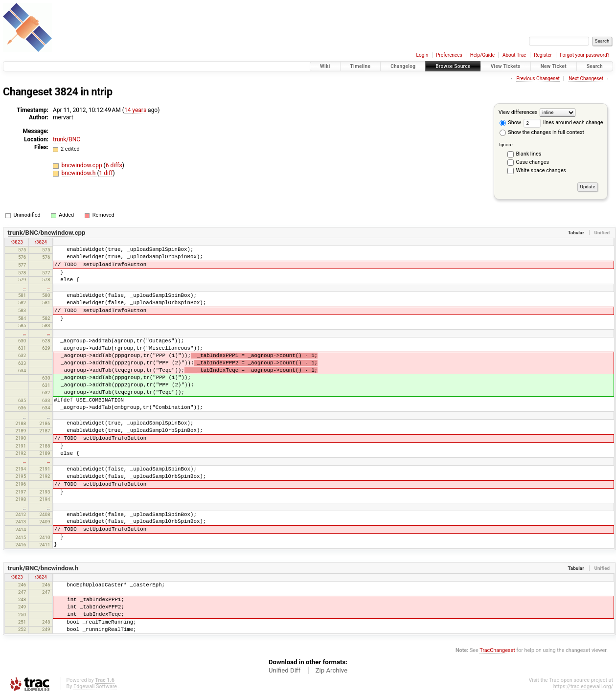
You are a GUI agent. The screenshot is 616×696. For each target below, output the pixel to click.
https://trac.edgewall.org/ (583, 686)
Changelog (403, 66)
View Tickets (506, 66)
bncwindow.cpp (83, 165)
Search (595, 66)
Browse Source (453, 66)
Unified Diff (285, 670)
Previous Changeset (538, 79)
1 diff (106, 173)
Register (543, 55)
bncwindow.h (80, 173)
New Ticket (554, 66)
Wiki (325, 66)
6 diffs (114, 165)
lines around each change (563, 123)
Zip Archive (331, 670)
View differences (518, 112)
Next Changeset (586, 79)
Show (510, 123)
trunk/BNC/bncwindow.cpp (47, 233)
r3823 (17, 242)
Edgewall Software (95, 686)
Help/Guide (482, 55)
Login (422, 55)
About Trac (514, 55)
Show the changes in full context (542, 132)
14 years (135, 110)
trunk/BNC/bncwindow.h (43, 568)
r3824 (41, 242)
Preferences (449, 55)
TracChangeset (497, 650)
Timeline (361, 66)
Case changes (533, 162)
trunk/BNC (67, 139)
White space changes (541, 170)
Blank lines (529, 154)
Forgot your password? (585, 55)
